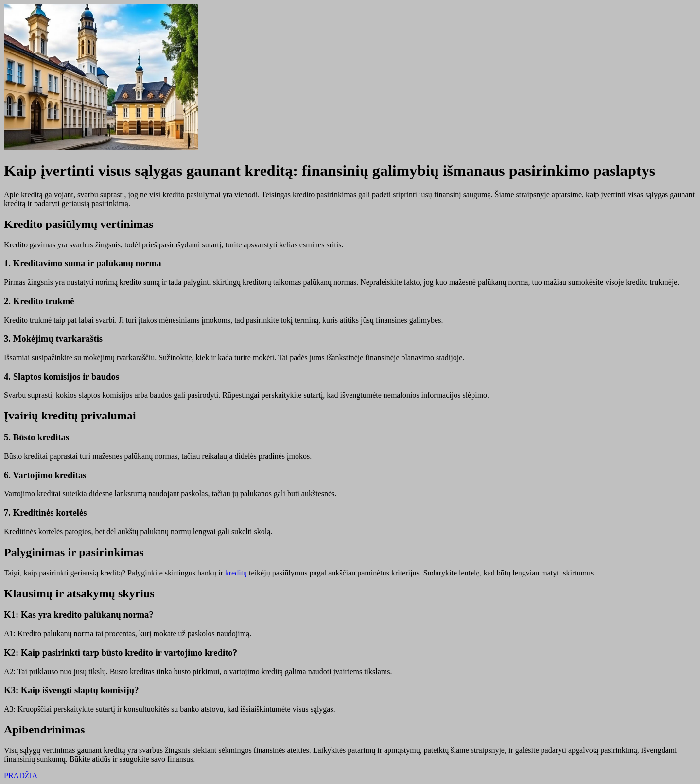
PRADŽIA (21, 775)
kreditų (236, 573)
